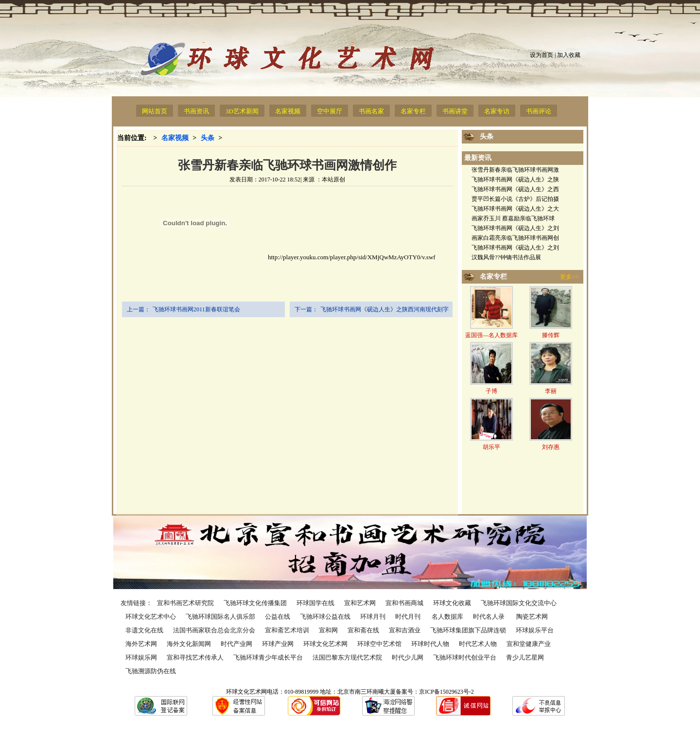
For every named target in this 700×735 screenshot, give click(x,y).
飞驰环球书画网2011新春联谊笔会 (196, 309)
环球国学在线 (315, 603)
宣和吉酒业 (405, 630)
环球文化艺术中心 (151, 617)
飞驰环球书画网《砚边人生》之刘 (515, 228)
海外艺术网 (141, 644)
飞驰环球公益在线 (325, 617)
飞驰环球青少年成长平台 (268, 657)
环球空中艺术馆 (379, 644)
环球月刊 (373, 617)
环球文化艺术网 (325, 644)
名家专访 (497, 111)
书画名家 (371, 111)
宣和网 (328, 630)
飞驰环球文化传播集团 (255, 603)
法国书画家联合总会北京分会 (214, 630)
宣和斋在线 (363, 630)
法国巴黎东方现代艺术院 (347, 657)
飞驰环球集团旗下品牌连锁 (468, 630)
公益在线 (278, 617)
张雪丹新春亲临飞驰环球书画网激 (515, 170)
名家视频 (288, 111)
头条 (208, 138)
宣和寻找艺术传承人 (195, 657)
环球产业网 (278, 644)
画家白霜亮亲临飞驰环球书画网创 (515, 238)
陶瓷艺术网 (532, 617)
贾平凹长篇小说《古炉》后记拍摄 (515, 199)
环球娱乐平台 (535, 630)
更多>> (569, 277)
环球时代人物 (430, 644)
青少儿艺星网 (525, 657)
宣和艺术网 (360, 603)
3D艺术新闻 (242, 111)
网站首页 (155, 111)
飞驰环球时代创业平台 (465, 657)
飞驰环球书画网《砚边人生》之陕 (515, 179)
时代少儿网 (408, 657)
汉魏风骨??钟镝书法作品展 (506, 257)
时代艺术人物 (478, 644)
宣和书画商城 (404, 603)
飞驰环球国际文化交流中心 (519, 603)
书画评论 (539, 111)
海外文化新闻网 (189, 644)
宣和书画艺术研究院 (185, 603)
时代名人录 (490, 617)
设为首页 (542, 55)
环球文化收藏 (452, 603)
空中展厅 (330, 111)
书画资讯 (196, 111)
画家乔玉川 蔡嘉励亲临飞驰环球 (513, 218)
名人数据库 (447, 617)
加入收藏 (569, 55)
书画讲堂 (455, 111)
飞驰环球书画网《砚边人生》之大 (515, 209)
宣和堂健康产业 (529, 644)
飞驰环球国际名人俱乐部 (220, 617)
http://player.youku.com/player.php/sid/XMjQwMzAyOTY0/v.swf (279, 257)
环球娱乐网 (141, 657)
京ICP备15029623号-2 (446, 692)
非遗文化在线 (144, 630)
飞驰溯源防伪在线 (151, 671)
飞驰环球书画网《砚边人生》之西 (515, 189)
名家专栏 (413, 111)
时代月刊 (409, 617)
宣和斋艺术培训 (287, 630)
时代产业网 (236, 644)
